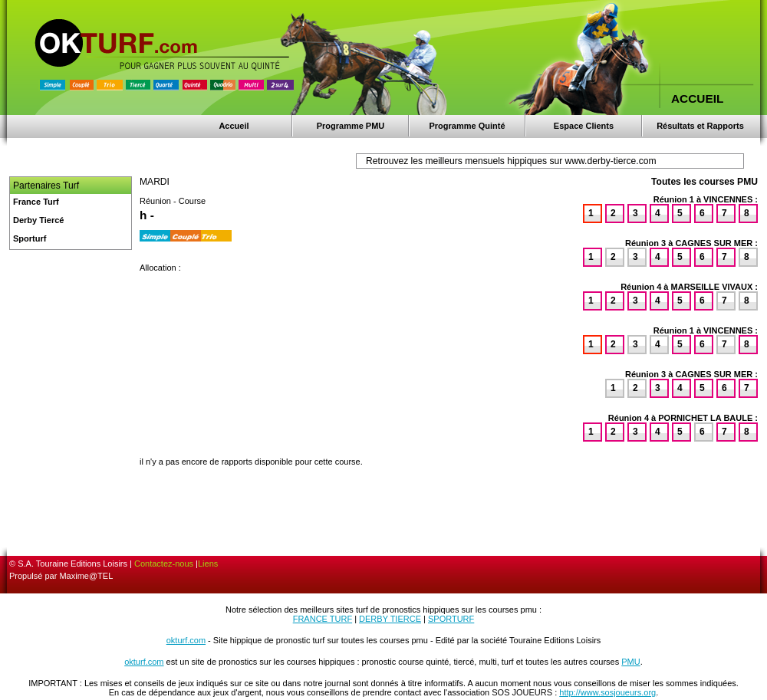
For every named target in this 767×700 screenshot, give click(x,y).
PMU (630, 662)
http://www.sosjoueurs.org (607, 692)
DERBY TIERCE (390, 619)
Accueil (234, 126)
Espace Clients (584, 126)
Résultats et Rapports (700, 126)
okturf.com (186, 640)
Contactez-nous (164, 564)
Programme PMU (351, 126)
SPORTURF (451, 619)
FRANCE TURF (323, 619)
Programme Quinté (467, 126)
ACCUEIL (697, 99)
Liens (208, 564)
